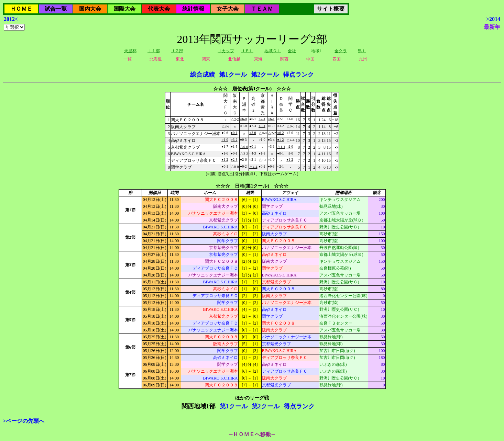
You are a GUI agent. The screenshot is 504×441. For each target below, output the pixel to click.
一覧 (128, 59)
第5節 (130, 320)
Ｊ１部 (154, 51)
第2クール (265, 75)
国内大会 (90, 9)
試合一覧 (56, 9)
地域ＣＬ (273, 51)
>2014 (493, 19)
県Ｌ (362, 51)
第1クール (233, 75)
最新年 (492, 27)
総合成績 (202, 75)
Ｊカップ (226, 51)
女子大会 (228, 9)
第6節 (130, 347)
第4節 (130, 292)
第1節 (130, 210)
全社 (292, 51)
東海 (258, 59)
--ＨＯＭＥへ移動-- (252, 434)
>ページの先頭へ (24, 421)
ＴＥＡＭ (262, 9)
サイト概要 (331, 9)
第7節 (130, 375)
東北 (180, 59)
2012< (11, 19)
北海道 (156, 59)
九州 (363, 59)
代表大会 (159, 9)
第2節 (130, 237)
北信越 (234, 59)
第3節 (130, 265)
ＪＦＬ (247, 51)
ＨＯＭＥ (21, 9)
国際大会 (124, 9)
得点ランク (298, 75)
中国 (310, 59)
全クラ (341, 51)
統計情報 (193, 9)
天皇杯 (130, 51)
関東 (206, 59)
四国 (337, 59)
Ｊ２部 (177, 51)
